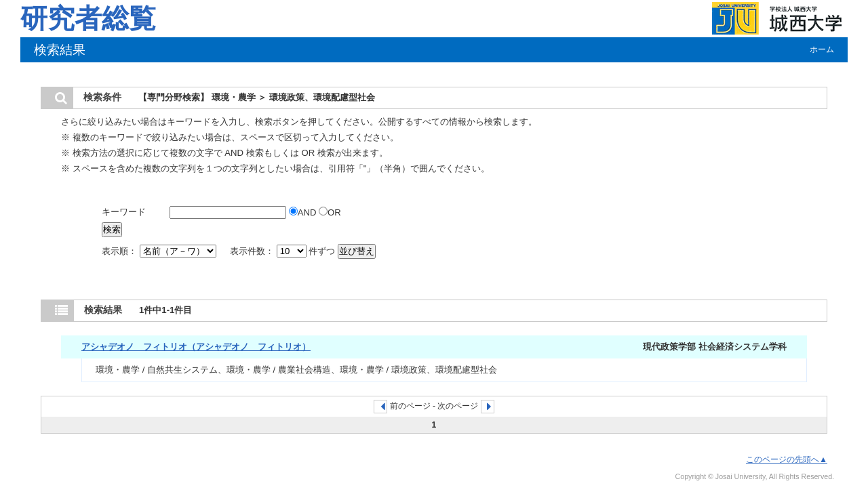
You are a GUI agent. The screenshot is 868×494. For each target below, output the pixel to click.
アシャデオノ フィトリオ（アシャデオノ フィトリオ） (196, 347)
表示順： (160, 251)
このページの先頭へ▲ (787, 459)
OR (330, 212)
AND (304, 212)
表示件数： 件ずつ (284, 251)
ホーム (822, 49)
